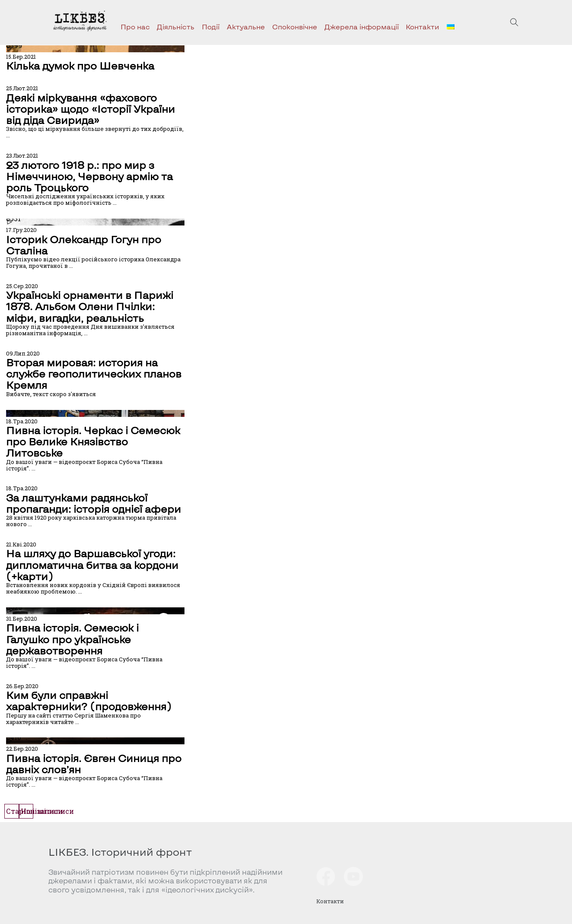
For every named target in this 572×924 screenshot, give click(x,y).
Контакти (423, 27)
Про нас (135, 27)
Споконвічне (295, 27)
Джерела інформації (362, 27)
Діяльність (176, 27)
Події (211, 27)
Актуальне (246, 27)
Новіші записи (47, 811)
